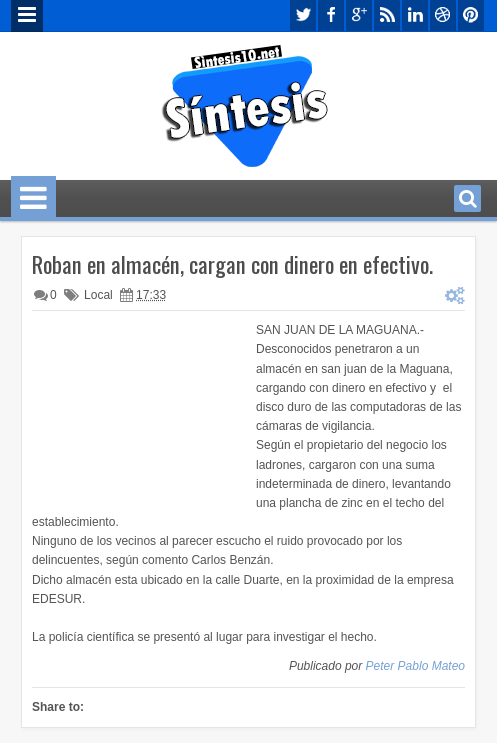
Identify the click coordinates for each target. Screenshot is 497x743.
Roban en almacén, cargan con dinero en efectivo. (232, 264)
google (359, 15)
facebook (331, 15)
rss (387, 15)
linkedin (415, 15)
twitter (303, 15)
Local (98, 295)
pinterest (471, 15)
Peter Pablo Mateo (415, 666)
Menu (27, 16)
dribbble (443, 15)
